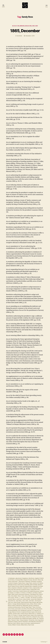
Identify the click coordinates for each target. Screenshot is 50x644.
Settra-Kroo (23, 616)
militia (36, 603)
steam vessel (38, 616)
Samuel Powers (21, 614)
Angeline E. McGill (39, 578)
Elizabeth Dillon (28, 586)
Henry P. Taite (21, 596)
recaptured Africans (17, 611)
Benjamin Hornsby (28, 580)
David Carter (20, 585)
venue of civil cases (25, 622)
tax (34, 617)
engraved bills (36, 588)
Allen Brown (31, 578)
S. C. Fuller (35, 613)
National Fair (16, 605)
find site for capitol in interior (23, 589)
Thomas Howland (20, 619)
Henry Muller (14, 596)
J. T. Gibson (22, 597)
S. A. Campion (29, 613)
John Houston (38, 600)
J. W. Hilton (28, 597)
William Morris (24, 623)
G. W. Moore (29, 592)
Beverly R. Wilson (37, 580)
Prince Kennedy (21, 608)
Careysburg (33, 582)
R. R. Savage (32, 610)
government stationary (24, 594)
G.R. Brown (35, 592)
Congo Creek (29, 583)
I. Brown (16, 597)
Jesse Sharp (18, 600)
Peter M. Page (17, 606)
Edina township (33, 585)
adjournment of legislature (22, 578)
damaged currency (12, 585)
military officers (30, 603)
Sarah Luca (41, 614)
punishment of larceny (17, 610)
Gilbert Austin (15, 594)
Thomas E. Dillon (39, 617)
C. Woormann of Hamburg (24, 582)
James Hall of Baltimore (36, 599)
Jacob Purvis (19, 599)
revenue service (15, 613)
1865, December (25, 31)
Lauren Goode (14, 602)
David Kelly (27, 585)
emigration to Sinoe (28, 588)
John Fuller (31, 600)
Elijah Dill (22, 586)
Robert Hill (22, 613)
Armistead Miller (19, 580)
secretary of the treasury (14, 616)
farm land (13, 589)
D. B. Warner (40, 583)
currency (34, 583)
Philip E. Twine (25, 606)
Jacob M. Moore (12, 599)
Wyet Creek (31, 623)
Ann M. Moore (11, 580)
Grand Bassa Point (34, 594)
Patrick (20, 36)
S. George (15, 614)
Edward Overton (16, 586)
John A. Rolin (25, 600)
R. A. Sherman (26, 610)
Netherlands (22, 605)
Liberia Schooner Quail (24, 602)
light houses (37, 602)
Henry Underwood (29, 596)
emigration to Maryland (17, 588)
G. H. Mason (17, 592)
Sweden (31, 617)
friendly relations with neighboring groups (29, 591)
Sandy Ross (35, 614)
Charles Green (21, 583)
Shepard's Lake (30, 616)
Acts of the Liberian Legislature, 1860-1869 (25, 26)
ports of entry (37, 606)
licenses (31, 602)
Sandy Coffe (28, 614)
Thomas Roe (28, 619)
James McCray (11, 600)
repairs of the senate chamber (30, 611)
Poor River (31, 606)
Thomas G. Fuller (12, 619)
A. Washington (11, 578)
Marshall (15, 603)
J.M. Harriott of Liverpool (36, 597)
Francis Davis (15, 591)
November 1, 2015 (30, 36)
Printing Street (29, 608)
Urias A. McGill (16, 622)
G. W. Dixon (23, 592)
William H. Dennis (16, 623)
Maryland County (22, 603)
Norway (27, 605)
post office (14, 608)
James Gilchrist (27, 599)
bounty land (14, 582)
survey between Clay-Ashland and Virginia (18, 617)
